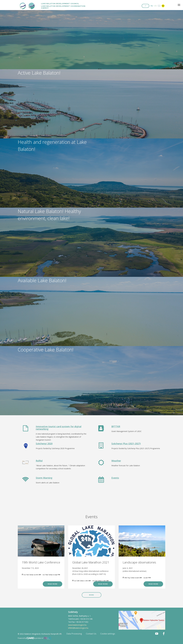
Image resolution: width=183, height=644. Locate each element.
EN (155, 6)
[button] (145, 6)
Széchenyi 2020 (44, 444)
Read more (53, 584)
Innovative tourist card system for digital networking (59, 428)
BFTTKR (116, 426)
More (91, 595)
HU (152, 6)
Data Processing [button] (74, 634)
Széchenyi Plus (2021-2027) (126, 444)
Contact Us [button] (91, 634)
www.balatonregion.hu (77, 625)
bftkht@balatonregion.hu (78, 628)
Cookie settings (108, 634)
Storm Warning (44, 478)
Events (115, 478)
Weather (116, 461)
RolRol (39, 461)
